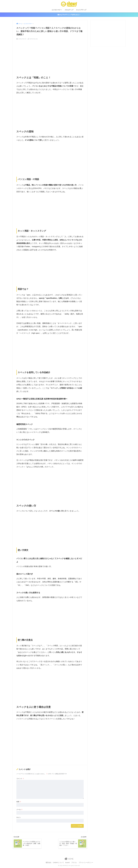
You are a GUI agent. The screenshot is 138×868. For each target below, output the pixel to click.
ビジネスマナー (57, 10)
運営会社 (48, 863)
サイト (19, 818)
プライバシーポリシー (86, 863)
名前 (19, 802)
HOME (69, 859)
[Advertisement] (50, 57)
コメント (20, 779)
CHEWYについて (58, 863)
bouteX (68, 863)
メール (19, 810)
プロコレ (74, 863)
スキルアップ (69, 10)
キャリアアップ (81, 10)
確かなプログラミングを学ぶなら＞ (69, 15)
